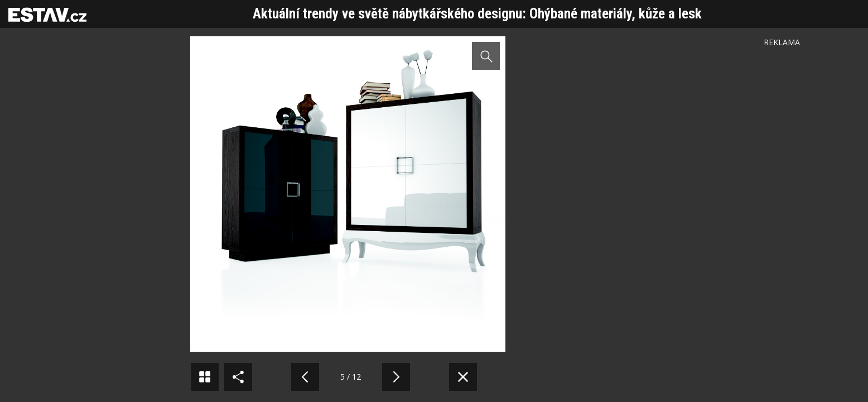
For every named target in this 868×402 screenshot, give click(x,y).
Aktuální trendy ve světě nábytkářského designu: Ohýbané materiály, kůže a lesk (477, 14)
